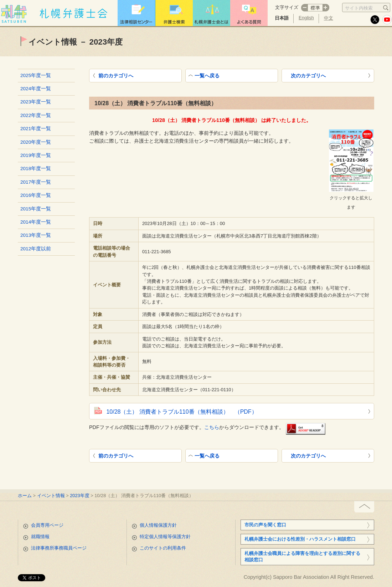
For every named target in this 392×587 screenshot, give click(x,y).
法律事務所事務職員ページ (59, 548)
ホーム (25, 496)
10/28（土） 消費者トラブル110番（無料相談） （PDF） (182, 412)
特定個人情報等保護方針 (165, 537)
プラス (326, 8)
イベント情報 (51, 496)
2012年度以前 (36, 249)
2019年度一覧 (36, 155)
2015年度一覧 (36, 209)
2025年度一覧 (36, 75)
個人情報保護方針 (158, 525)
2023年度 (79, 496)
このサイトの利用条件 (163, 548)
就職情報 (40, 537)
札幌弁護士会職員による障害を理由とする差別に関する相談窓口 (302, 557)
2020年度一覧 (36, 142)
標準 (315, 8)
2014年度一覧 (36, 222)
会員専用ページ (47, 525)
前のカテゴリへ (116, 76)
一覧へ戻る (207, 76)
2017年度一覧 (36, 182)
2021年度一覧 (36, 129)
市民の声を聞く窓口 (265, 525)
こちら (212, 427)
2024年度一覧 (36, 89)
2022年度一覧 (36, 115)
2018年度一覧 (36, 169)
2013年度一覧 (36, 235)
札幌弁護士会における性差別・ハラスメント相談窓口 (300, 539)
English (306, 18)
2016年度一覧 (36, 195)
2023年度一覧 (36, 102)
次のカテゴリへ (308, 76)
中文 (329, 18)
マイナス (304, 8)
